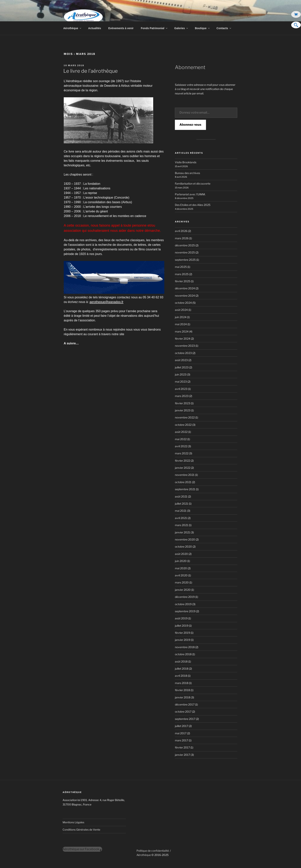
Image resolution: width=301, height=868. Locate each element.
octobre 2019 (183, 604)
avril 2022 (181, 446)
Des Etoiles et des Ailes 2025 (193, 205)
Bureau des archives (187, 173)
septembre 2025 (185, 260)
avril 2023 (181, 389)
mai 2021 (181, 511)
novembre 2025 (185, 252)
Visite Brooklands (186, 162)
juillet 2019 (182, 626)
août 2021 (181, 496)
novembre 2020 (185, 539)
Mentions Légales (73, 822)
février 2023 (183, 403)
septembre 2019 (185, 611)
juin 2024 (181, 317)
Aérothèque (73, 28)
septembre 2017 (185, 719)
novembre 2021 (185, 475)
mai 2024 (181, 324)
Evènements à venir (121, 28)
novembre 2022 (185, 417)
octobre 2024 (183, 303)
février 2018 (182, 690)
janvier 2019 (183, 640)
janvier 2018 (183, 697)
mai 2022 (181, 439)
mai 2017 (181, 733)
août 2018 (181, 661)
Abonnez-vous (190, 125)
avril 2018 (181, 676)
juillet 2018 (182, 669)
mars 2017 (182, 740)
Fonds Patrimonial (154, 28)
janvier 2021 (182, 532)
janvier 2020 (183, 590)
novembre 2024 (185, 296)
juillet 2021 (182, 504)
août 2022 (181, 432)
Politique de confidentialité (153, 851)
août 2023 (181, 360)
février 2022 (182, 461)
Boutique (203, 28)
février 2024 (183, 339)
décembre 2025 (185, 245)
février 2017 (182, 747)
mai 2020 (181, 568)
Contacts (224, 28)
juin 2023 (181, 374)
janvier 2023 (183, 410)
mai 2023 (181, 382)
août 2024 (181, 310)
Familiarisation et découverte (193, 184)
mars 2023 (182, 396)
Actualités (95, 28)
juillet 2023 (182, 367)
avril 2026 (181, 231)
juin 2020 (181, 561)
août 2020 (181, 554)
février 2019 (182, 633)
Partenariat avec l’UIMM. (190, 194)
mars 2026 (182, 238)
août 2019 (181, 618)
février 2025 (183, 281)
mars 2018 (182, 683)
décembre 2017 (185, 704)
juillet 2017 (182, 726)
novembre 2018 (185, 647)
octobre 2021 (183, 482)
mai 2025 (181, 267)
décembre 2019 (185, 597)
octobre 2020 (183, 547)
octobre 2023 (183, 353)
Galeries (181, 28)
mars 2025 (182, 274)
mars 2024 (182, 331)
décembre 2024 (185, 288)
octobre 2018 (183, 654)
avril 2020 (181, 575)
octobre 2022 (183, 425)
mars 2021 (182, 525)
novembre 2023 (185, 346)
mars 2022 (182, 453)
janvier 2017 (182, 755)
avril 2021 (181, 518)
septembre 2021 (185, 489)
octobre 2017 (183, 712)
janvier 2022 (183, 468)
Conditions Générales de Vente (81, 830)
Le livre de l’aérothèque (91, 71)
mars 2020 (182, 582)
